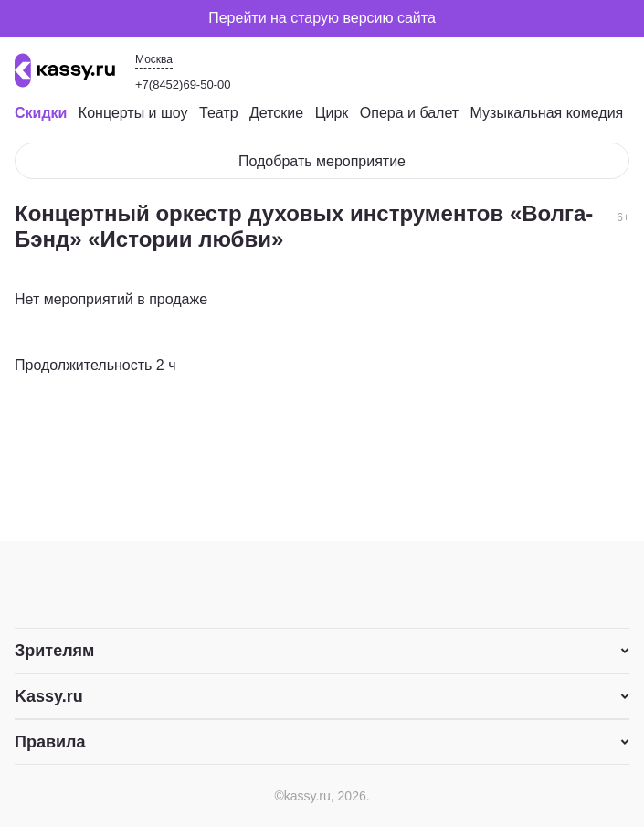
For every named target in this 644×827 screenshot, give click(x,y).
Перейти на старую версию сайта (322, 18)
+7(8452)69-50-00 (183, 85)
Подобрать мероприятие (322, 161)
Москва (154, 59)
